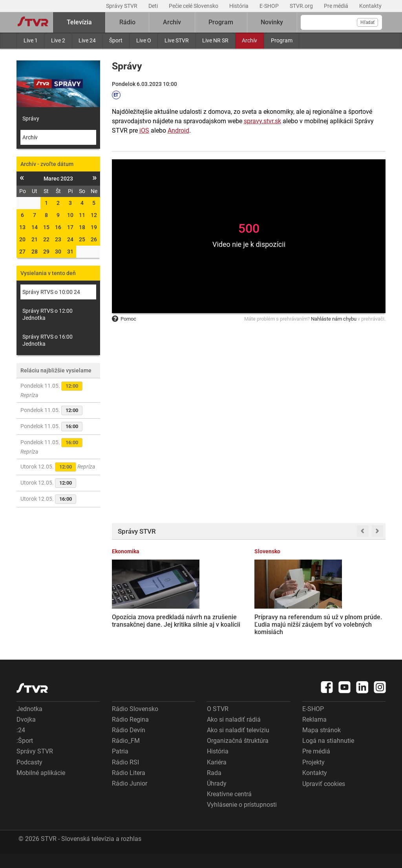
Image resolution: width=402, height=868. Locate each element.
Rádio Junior (130, 798)
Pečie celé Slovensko (194, 6)
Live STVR (177, 40)
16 (58, 227)
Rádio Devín (129, 745)
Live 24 (87, 40)
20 (22, 239)
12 (94, 215)
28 (35, 252)
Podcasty (29, 777)
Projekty (313, 777)
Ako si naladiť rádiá (234, 734)
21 (35, 239)
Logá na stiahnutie (328, 755)
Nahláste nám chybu (334, 319)
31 (70, 252)
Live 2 (58, 40)
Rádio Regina (130, 734)
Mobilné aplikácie (41, 787)
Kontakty (370, 6)
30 (58, 252)
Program (282, 40)
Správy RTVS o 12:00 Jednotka (48, 314)
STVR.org (302, 6)
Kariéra (217, 777)
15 (46, 227)
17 (70, 227)
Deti (154, 6)
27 (22, 252)
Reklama (314, 734)
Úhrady (217, 798)
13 (22, 227)
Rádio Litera (129, 787)
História (239, 6)
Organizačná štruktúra (238, 755)
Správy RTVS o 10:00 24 (51, 292)
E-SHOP (270, 6)
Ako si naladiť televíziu (238, 745)
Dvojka (26, 734)
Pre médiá (337, 6)
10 (70, 215)
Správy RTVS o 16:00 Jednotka (48, 340)
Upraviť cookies (324, 798)
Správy (31, 119)
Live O (144, 40)
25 (82, 239)
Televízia (79, 22)
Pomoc (124, 319)
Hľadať (367, 22)
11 (82, 215)
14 (35, 227)
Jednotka (29, 723)
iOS (144, 130)
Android (178, 130)
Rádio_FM (126, 755)
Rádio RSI (125, 777)
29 (46, 252)
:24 (21, 745)
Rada (214, 787)
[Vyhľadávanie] (341, 22)
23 (58, 239)
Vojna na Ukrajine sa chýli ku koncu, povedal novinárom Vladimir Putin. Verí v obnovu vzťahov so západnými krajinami (284, 620)
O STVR (218, 723)
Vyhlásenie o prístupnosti (242, 819)
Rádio (127, 22)
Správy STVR (122, 6)
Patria (120, 766)
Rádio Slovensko (135, 723)
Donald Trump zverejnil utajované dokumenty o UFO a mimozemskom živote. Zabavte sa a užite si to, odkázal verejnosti (354, 624)
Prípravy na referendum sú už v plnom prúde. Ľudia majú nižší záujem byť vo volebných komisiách (210, 620)
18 (82, 227)
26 (94, 239)
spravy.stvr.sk (262, 121)
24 (70, 239)
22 (46, 239)
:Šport (25, 755)
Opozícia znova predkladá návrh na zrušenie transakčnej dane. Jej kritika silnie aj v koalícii (141, 616)
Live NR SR (215, 40)
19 (94, 227)
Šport (116, 40)
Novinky (272, 22)
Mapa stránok (322, 745)
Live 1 (31, 40)
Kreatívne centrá (229, 809)
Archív (249, 40)
